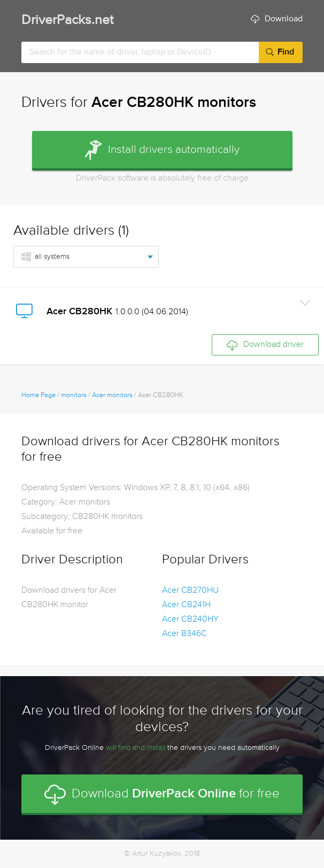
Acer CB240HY (190, 619)
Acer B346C (184, 634)
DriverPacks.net (67, 21)
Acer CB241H (186, 605)
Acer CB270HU (190, 591)
